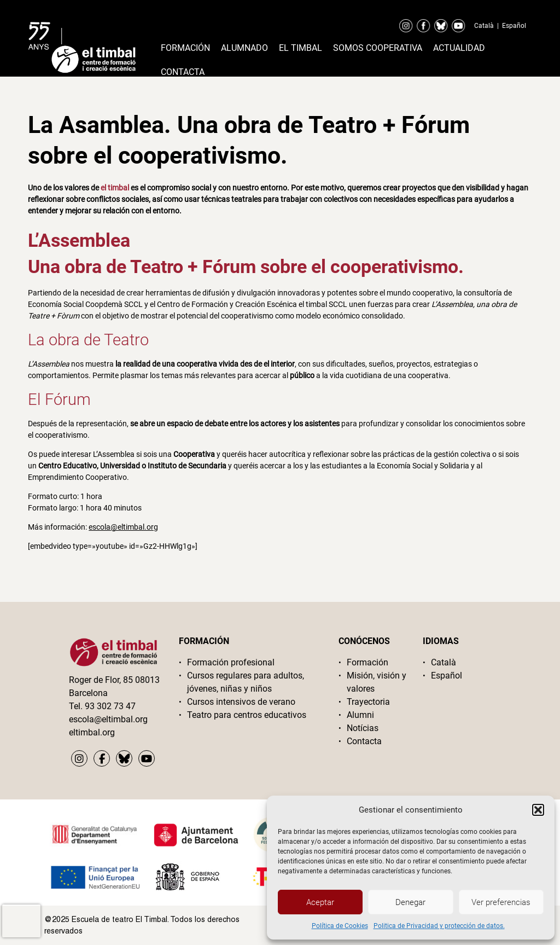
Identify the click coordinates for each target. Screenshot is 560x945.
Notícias (363, 728)
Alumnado (244, 48)
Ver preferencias (501, 902)
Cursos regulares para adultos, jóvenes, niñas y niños (246, 682)
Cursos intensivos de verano (241, 702)
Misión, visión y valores (377, 682)
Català (484, 26)
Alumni (360, 715)
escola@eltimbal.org (123, 527)
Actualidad (459, 48)
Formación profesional (231, 662)
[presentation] (21, 921)
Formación (185, 48)
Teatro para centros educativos (247, 715)
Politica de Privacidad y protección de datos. (439, 926)
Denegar (410, 902)
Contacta (183, 72)
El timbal (301, 48)
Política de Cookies (340, 926)
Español (514, 26)
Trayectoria (368, 702)
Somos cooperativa (378, 48)
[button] (538, 810)
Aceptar (320, 902)
